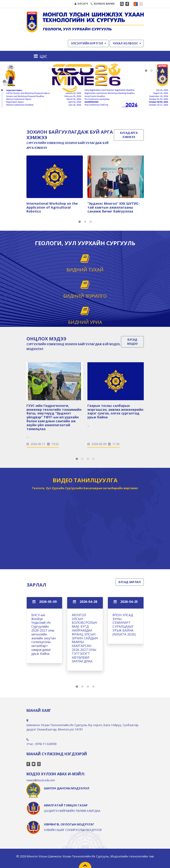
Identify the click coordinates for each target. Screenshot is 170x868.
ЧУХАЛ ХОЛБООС (127, 43)
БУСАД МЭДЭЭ (132, 342)
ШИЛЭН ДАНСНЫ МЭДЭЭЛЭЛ (67, 788)
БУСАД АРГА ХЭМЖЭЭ (129, 135)
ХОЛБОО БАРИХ (103, 4)
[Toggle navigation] (42, 56)
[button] (146, 71)
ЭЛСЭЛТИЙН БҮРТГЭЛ (88, 43)
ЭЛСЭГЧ (81, 4)
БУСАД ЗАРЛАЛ (130, 582)
